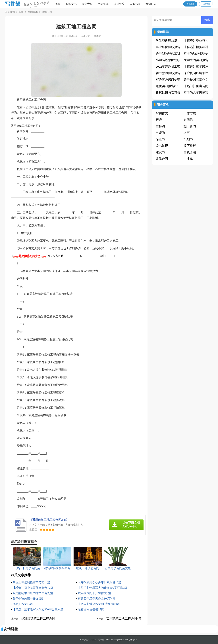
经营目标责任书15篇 (91, 609)
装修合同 (162, 159)
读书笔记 (162, 146)
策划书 (188, 139)
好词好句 (151, 4)
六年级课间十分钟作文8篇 (94, 593)
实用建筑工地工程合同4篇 (124, 619)
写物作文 (162, 113)
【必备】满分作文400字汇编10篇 (99, 604)
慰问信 (188, 120)
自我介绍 (190, 152)
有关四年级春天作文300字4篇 (97, 599)
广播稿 (188, 159)
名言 (187, 133)
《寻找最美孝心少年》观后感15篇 (99, 582)
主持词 (160, 126)
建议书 (160, 152)
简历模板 (190, 146)
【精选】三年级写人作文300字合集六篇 (38, 609)
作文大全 (87, 4)
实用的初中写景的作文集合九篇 (33, 593)
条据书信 (135, 4)
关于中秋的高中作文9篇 (28, 599)
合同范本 (103, 4)
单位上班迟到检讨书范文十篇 (31, 582)
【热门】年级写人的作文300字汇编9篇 (102, 588)
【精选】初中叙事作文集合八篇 (33, 588)
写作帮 (101, 640)
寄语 (159, 120)
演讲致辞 (119, 4)
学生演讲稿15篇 (166, 41)
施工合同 (190, 126)
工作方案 (190, 113)
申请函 (160, 133)
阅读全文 (85, 36)
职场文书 (71, 4)
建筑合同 (47, 12)
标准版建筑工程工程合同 (38, 619)
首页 (58, 4)
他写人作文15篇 (23, 604)
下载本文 (96, 36)
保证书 (160, 139)
